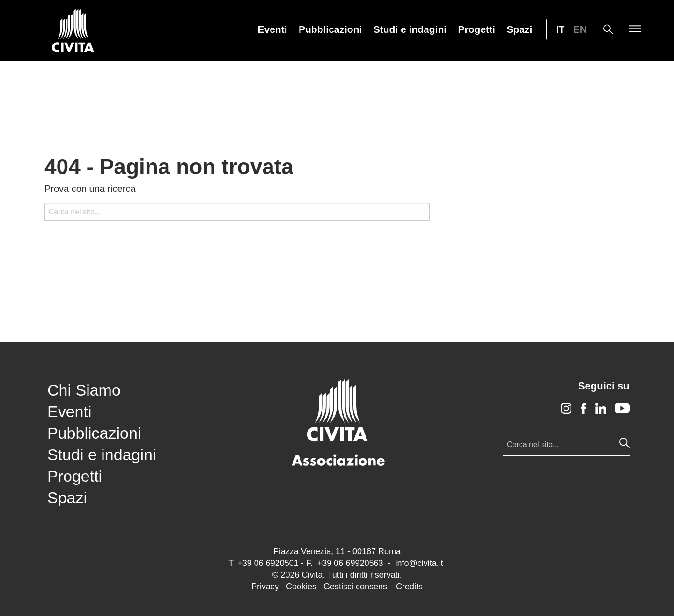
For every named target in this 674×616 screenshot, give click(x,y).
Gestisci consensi (356, 587)
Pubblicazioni (330, 30)
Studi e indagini (410, 30)
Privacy (265, 587)
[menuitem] (273, 29)
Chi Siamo (84, 390)
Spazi (519, 30)
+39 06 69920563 (350, 563)
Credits (409, 587)
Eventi (273, 30)
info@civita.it (419, 563)
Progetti (477, 30)
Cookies (301, 587)
